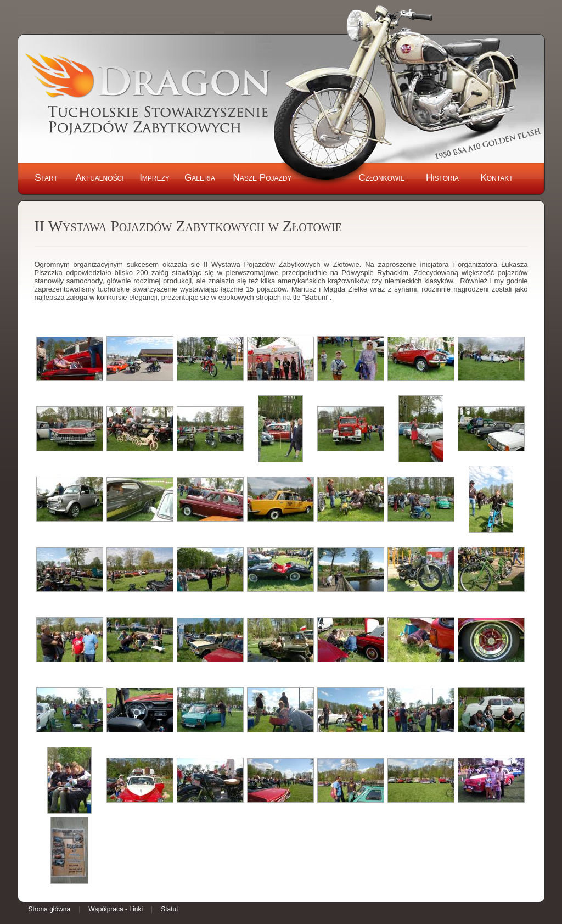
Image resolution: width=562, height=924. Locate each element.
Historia (442, 178)
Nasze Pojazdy (262, 178)
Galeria (200, 178)
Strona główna (50, 909)
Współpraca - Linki (116, 909)
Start (46, 178)
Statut (169, 909)
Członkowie (381, 178)
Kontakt (496, 178)
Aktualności (99, 178)
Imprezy (154, 178)
